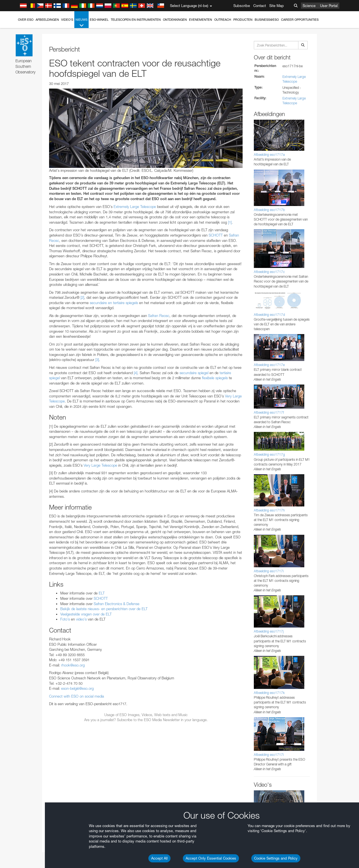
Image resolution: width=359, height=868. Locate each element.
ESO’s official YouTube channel (132, 604)
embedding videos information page (322, 610)
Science (309, 6)
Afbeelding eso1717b (269, 210)
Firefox (22, 712)
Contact (260, 6)
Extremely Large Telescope (135, 207)
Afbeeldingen (47, 20)
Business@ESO (267, 20)
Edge (21, 707)
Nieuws (81, 23)
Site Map (277, 6)
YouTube (12, 604)
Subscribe (242, 6)
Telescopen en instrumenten (136, 20)
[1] (230, 222)
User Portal (329, 6)
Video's (67, 20)
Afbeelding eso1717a (269, 155)
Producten (243, 20)
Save (18, 800)
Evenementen (201, 20)
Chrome (23, 702)
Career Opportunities (300, 20)
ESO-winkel (99, 20)
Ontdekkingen (175, 20)
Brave (21, 697)
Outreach (223, 20)
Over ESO (26, 20)
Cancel (45, 800)
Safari (21, 717)
